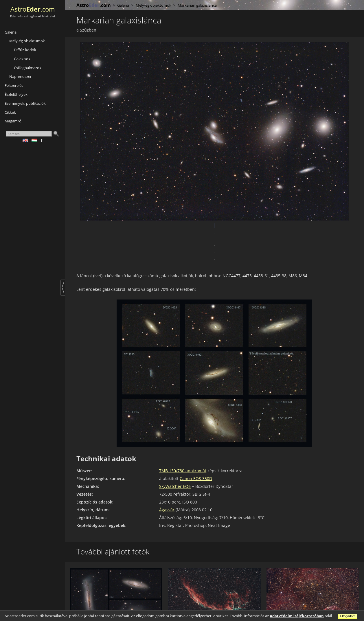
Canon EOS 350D (196, 447)
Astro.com (33, 9)
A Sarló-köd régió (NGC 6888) (295, 602)
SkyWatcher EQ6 (175, 454)
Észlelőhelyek (16, 94)
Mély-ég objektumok (27, 41)
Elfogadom (348, 616)
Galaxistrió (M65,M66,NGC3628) (101, 602)
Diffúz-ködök (25, 50)
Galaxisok (22, 59)
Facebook (83, 226)
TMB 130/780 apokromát (183, 439)
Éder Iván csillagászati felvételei (33, 16)
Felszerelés (14, 85)
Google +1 (101, 226)
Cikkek (10, 112)
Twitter (92, 226)
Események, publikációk (25, 103)
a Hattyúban (177, 607)
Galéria (11, 32)
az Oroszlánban (82, 607)
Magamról (13, 121)
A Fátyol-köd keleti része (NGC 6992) (205, 602)
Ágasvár (167, 478)
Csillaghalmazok (28, 68)
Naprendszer (20, 76)
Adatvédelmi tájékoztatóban (297, 616)
